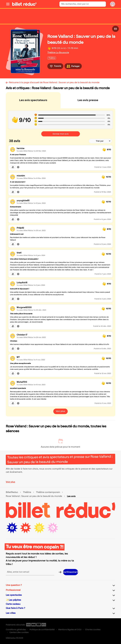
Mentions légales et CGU (70, 630)
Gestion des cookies (19, 632)
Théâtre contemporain (48, 492)
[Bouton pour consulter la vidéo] (115, 29)
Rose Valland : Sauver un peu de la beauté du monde (34, 496)
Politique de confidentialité (42, 630)
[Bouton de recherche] (103, 4)
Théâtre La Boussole (58, 53)
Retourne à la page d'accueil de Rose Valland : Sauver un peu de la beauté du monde (54, 83)
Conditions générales (16, 630)
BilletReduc (12, 492)
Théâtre (27, 492)
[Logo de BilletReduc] (24, 4)
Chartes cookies (93, 630)
